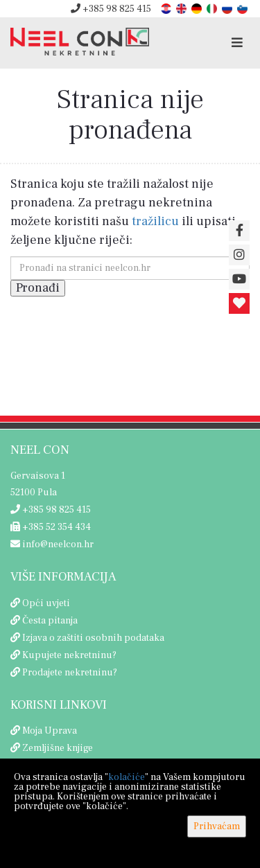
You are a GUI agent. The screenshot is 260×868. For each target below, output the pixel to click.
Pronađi (38, 288)
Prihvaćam (217, 826)
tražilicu (155, 221)
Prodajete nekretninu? (70, 673)
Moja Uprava (50, 731)
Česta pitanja (50, 621)
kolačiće (127, 777)
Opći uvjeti (46, 603)
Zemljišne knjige (58, 748)
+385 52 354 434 (51, 527)
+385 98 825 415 (111, 9)
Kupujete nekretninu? (69, 655)
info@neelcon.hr (52, 544)
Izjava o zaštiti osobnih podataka (93, 638)
